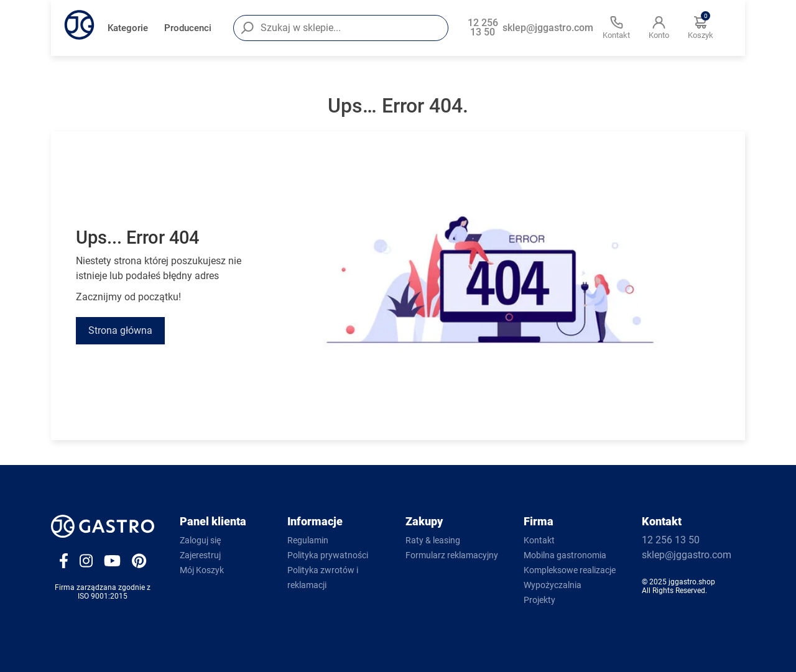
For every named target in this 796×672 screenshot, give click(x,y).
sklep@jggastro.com (548, 28)
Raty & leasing (433, 540)
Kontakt (539, 540)
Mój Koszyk (202, 570)
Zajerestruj (200, 555)
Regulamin (308, 540)
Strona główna (120, 330)
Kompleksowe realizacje (570, 570)
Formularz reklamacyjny (452, 555)
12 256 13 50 (483, 28)
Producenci (188, 28)
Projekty (539, 600)
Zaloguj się (200, 540)
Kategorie (128, 28)
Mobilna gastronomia (565, 555)
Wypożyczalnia (553, 585)
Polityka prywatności (328, 555)
